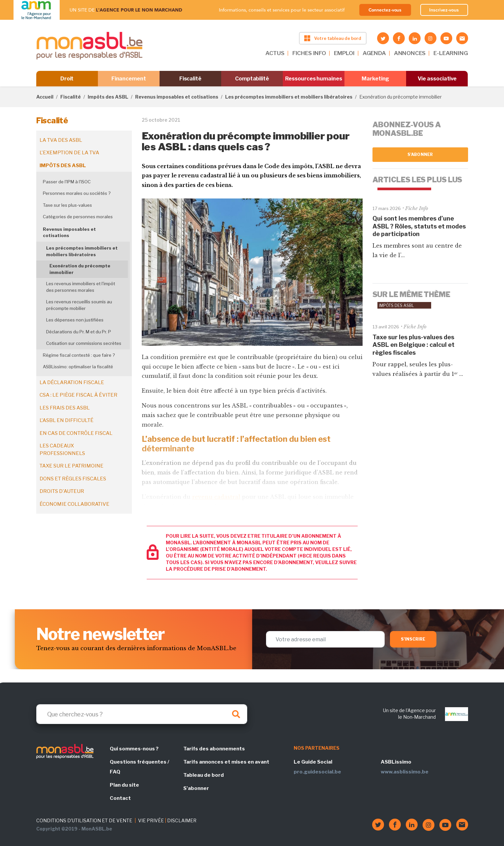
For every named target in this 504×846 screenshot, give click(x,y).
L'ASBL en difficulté (67, 420)
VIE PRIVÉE (151, 820)
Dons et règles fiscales (73, 479)
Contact (120, 798)
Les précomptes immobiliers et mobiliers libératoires (289, 97)
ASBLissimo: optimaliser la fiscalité (78, 367)
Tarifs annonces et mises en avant (226, 762)
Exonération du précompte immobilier (80, 269)
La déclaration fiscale (72, 382)
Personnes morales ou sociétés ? (77, 193)
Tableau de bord (204, 775)
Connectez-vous (385, 10)
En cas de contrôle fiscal (76, 433)
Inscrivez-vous (444, 10)
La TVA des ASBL (61, 140)
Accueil (45, 97)
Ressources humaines (313, 79)
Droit (67, 79)
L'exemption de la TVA (69, 153)
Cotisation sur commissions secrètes (84, 343)
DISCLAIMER (182, 820)
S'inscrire (413, 639)
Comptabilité (252, 79)
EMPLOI (344, 53)
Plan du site (124, 785)
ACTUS (275, 53)
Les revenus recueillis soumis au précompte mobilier (79, 305)
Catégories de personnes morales (78, 217)
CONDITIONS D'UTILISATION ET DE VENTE (84, 820)
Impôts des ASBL (108, 97)
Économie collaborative (74, 504)
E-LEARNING (451, 53)
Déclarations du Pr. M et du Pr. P (79, 332)
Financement (129, 79)
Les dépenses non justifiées (75, 320)
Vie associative (437, 79)
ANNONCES (410, 53)
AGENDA (374, 53)
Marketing (375, 79)
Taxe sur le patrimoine (72, 466)
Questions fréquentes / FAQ (139, 767)
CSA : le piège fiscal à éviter (78, 395)
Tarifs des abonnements (214, 749)
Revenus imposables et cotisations (177, 97)
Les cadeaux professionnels (62, 450)
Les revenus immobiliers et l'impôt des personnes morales (81, 287)
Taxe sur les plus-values (67, 205)
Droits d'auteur (62, 491)
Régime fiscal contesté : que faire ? (79, 355)
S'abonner (420, 154)
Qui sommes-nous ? (134, 749)
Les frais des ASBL (65, 408)
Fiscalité (190, 79)
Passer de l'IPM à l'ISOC (67, 182)
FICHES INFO (309, 53)
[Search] (142, 714)
